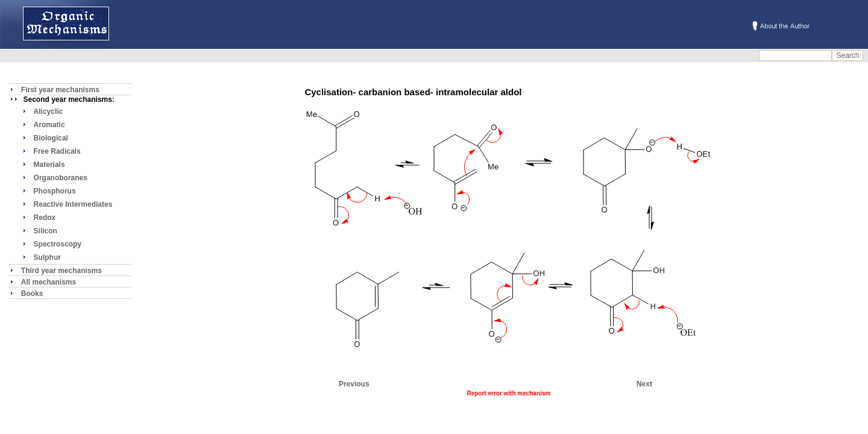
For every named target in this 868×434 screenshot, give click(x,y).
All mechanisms (49, 282)
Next (644, 384)
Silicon (46, 231)
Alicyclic (49, 112)
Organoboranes (61, 178)
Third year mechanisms (61, 271)
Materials (49, 165)
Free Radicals (57, 151)
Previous (354, 384)
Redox (45, 218)
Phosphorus (55, 191)
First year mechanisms (60, 90)
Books (32, 294)
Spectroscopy (58, 244)
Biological (51, 138)
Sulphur (47, 257)
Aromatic (49, 125)
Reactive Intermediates (73, 204)
